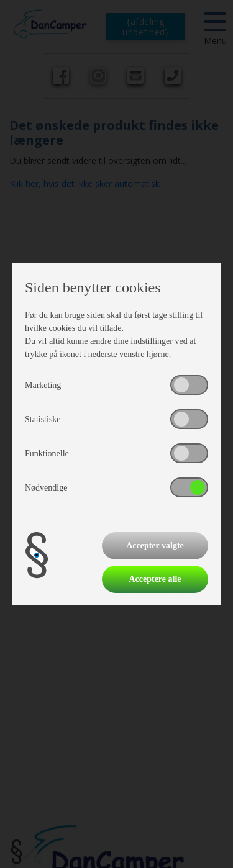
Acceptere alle (155, 579)
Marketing (43, 385)
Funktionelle (47, 454)
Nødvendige (46, 488)
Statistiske (43, 419)
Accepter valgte (155, 545)
